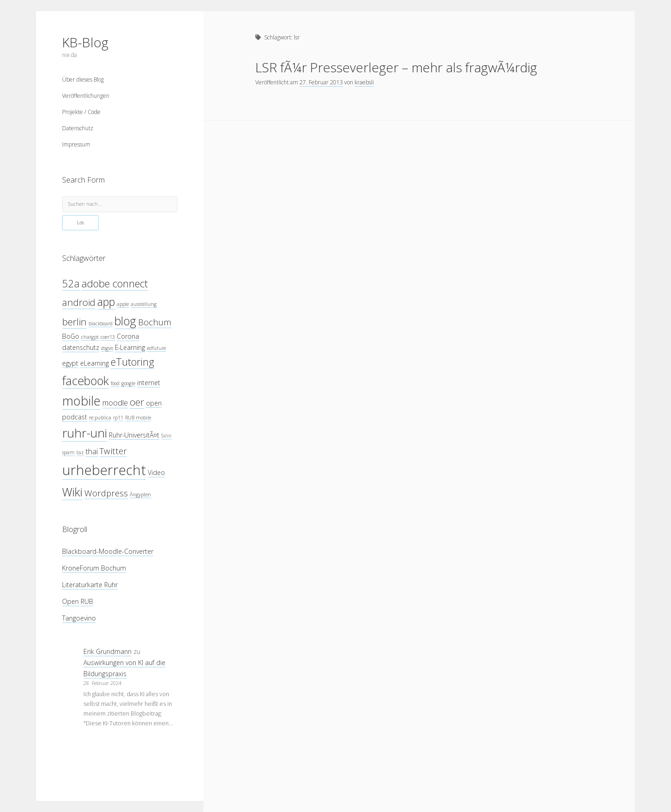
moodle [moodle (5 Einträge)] (115, 403)
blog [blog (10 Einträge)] (125, 321)
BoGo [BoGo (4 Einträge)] (71, 336)
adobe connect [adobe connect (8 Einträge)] (115, 283)
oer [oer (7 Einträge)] (137, 402)
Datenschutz (78, 128)
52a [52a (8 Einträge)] (71, 283)
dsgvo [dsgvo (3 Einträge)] (107, 348)
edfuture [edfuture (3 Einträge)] (156, 348)
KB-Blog (85, 42)
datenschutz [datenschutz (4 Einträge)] (81, 347)
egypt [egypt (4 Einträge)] (70, 363)
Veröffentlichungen (86, 96)
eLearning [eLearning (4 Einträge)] (95, 363)
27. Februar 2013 (321, 82)
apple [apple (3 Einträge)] (123, 304)
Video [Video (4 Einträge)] (156, 473)
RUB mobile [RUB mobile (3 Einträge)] (138, 418)
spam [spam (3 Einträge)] (68, 452)
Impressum (76, 144)
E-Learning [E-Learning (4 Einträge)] (130, 347)
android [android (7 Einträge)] (79, 302)
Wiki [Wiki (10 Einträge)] (72, 492)
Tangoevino (79, 618)
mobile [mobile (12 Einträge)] (81, 401)
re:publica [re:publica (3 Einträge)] (100, 418)
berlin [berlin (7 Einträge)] (74, 322)
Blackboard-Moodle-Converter (108, 551)
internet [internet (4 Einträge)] (149, 383)
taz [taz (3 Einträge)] (80, 452)
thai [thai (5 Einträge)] (92, 451)
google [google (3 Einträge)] (128, 383)
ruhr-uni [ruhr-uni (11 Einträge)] (85, 433)
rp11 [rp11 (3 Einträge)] (118, 418)
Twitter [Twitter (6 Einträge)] (113, 451)
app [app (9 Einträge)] (106, 302)
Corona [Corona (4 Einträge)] (128, 336)
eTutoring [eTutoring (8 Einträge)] (133, 362)
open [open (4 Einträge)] (154, 403)
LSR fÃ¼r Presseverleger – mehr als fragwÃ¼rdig (396, 67)
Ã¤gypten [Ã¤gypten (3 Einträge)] (140, 495)
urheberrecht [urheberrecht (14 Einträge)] (104, 470)
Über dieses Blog (83, 79)
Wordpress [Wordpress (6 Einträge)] (106, 493)
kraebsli (364, 82)
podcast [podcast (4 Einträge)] (75, 417)
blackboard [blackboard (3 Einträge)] (101, 324)
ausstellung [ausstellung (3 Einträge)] (144, 304)
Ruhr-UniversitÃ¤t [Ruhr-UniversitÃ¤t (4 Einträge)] (134, 435)
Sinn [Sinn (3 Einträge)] (166, 436)
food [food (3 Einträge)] (115, 383)
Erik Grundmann (108, 651)
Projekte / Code (81, 112)
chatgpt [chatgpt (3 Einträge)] (90, 337)
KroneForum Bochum (94, 568)
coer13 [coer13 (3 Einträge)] (108, 337)
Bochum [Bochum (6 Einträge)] (155, 322)
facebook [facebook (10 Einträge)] (85, 381)
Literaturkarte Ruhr (90, 585)
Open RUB (78, 601)
